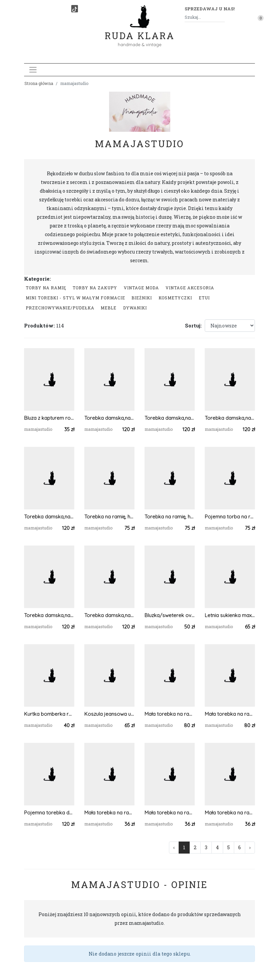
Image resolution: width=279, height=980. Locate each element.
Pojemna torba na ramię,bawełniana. (230, 517)
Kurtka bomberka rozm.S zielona (49, 714)
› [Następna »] (250, 847)
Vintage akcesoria (190, 288)
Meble (109, 308)
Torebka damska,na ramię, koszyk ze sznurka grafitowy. (49, 615)
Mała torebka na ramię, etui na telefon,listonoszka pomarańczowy (109, 813)
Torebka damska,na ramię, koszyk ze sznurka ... (170, 418)
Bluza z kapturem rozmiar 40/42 (49, 418)
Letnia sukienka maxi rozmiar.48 (230, 615)
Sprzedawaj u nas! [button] (210, 9)
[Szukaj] (222, 17)
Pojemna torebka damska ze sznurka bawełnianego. (49, 813)
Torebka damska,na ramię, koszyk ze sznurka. (230, 418)
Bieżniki (142, 298)
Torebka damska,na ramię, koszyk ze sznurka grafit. (109, 418)
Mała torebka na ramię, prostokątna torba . (230, 714)
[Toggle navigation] (33, 70)
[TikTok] (75, 9)
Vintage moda (141, 288)
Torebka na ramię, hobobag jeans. (170, 517)
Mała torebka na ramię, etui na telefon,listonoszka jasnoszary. (230, 813)
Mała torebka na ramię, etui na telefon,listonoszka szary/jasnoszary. (170, 813)
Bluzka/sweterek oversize (170, 615)
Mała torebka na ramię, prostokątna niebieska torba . (170, 714)
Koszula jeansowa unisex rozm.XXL (109, 714)
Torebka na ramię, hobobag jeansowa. (109, 517)
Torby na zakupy (95, 288)
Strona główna (39, 83)
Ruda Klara (140, 30)
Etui (204, 298)
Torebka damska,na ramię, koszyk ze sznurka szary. (109, 615)
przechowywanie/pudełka (60, 308)
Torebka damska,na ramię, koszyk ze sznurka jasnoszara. (49, 517)
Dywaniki (135, 308)
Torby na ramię (46, 288)
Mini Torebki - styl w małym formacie (75, 298)
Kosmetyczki (175, 298)
